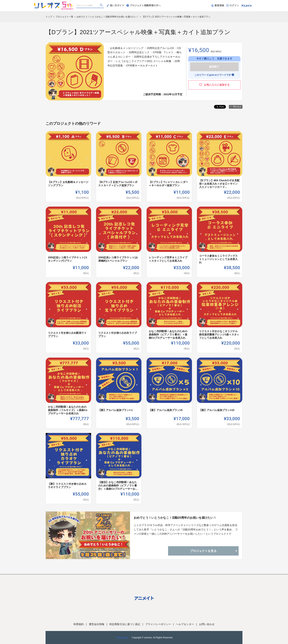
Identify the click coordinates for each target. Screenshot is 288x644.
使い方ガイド (115, 5)
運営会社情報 (97, 624)
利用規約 (79, 624)
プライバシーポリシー (158, 624)
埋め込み (236, 107)
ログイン (233, 5)
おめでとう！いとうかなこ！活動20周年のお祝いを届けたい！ (175, 518)
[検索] (102, 6)
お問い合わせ (207, 624)
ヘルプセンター (185, 624)
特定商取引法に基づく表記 (125, 624)
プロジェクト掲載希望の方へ (144, 5)
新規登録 (217, 5)
